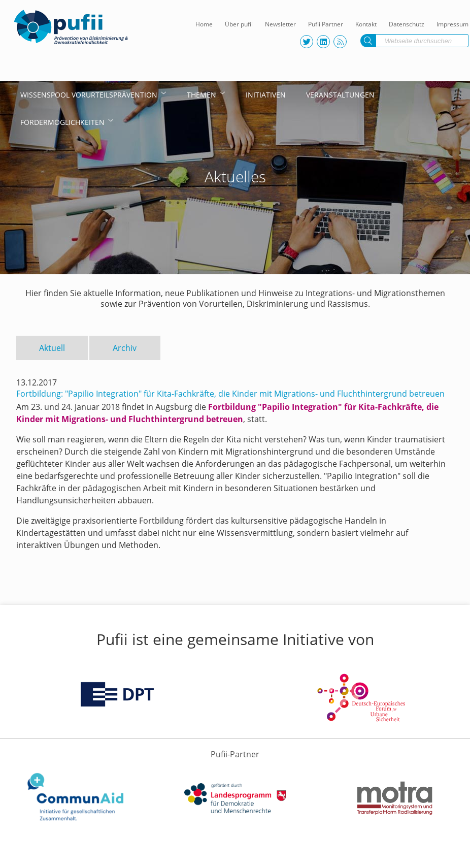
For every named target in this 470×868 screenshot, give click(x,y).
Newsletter (280, 24)
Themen (202, 95)
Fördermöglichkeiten (62, 122)
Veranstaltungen (340, 95)
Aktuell (52, 348)
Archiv (125, 348)
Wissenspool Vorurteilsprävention (89, 95)
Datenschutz (407, 24)
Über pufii (239, 24)
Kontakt (366, 24)
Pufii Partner (326, 24)
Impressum (452, 24)
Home (204, 24)
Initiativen (266, 95)
